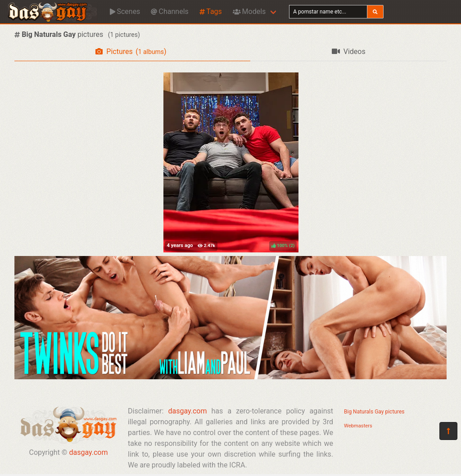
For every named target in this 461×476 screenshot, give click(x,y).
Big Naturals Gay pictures (374, 412)
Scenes (125, 11)
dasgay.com (88, 452)
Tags (211, 11)
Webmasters (358, 426)
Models (249, 11)
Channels (169, 11)
